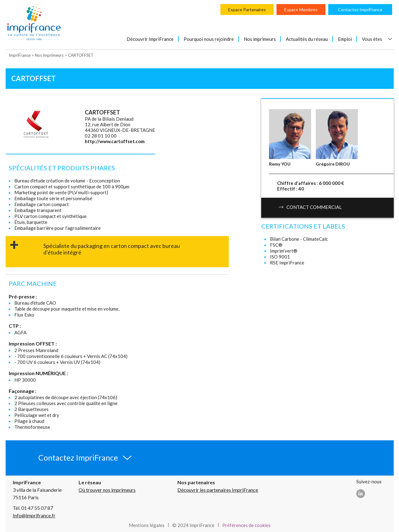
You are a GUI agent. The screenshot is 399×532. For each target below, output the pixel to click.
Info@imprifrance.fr (34, 515)
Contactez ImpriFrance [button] (78, 457)
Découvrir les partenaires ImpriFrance (218, 490)
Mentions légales (147, 525)
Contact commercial (310, 207)
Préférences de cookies (246, 525)
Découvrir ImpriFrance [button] (150, 39)
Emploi (345, 39)
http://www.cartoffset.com (115, 141)
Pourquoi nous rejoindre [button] (209, 39)
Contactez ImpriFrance (360, 10)
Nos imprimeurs (260, 39)
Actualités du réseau (307, 39)
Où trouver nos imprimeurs (107, 490)
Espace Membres (301, 10)
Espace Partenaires (247, 10)
